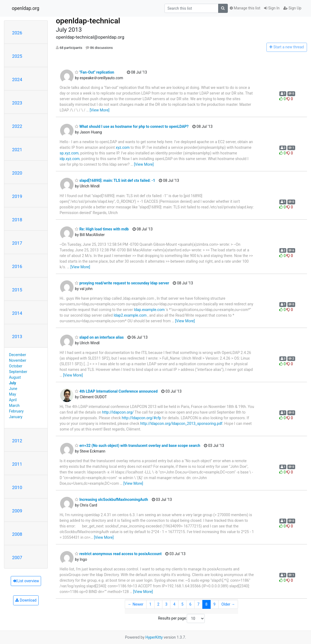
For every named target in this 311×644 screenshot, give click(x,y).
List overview (26, 581)
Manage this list (245, 8)
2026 (17, 33)
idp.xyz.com (70, 159)
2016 (17, 266)
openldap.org (25, 8)
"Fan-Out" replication (94, 72)
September (18, 372)
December (18, 355)
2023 (17, 103)
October (16, 366)
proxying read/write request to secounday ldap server (122, 283)
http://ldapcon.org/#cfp (142, 418)
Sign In (272, 8)
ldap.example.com (149, 310)
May (13, 394)
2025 (17, 56)
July (13, 383)
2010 (17, 487)
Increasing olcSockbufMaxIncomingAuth (111, 500)
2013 (17, 337)
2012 (17, 441)
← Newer (136, 604)
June (13, 389)
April (13, 400)
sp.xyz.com (69, 153)
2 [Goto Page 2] (158, 604)
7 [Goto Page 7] (198, 604)
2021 (17, 150)
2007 (17, 558)
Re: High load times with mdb (102, 229)
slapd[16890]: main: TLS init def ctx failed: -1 (115, 180)
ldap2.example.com (130, 315)
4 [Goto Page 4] (174, 604)
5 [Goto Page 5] (182, 604)
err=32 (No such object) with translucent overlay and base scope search (138, 446)
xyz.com (123, 147)
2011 (17, 464)
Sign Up (292, 8)
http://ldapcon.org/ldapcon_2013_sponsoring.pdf (181, 424)
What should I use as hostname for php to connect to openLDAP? (132, 126)
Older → (228, 604)
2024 (17, 79)
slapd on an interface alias (99, 337)
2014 (17, 313)
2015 (17, 290)
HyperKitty (154, 637)
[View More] (99, 110)
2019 (17, 196)
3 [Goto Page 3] (166, 604)
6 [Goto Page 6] (191, 604)
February (16, 411)
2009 (17, 511)
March (14, 406)
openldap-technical (88, 21)
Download (26, 600)
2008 (17, 534)
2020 (17, 173)
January (16, 417)
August (15, 377)
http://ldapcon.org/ (118, 412)
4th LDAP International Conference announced (116, 391)
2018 (17, 220)
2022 (17, 126)
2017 (17, 243)
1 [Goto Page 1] (150, 604)
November (18, 360)
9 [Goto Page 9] (214, 604)
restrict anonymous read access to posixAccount (118, 554)
